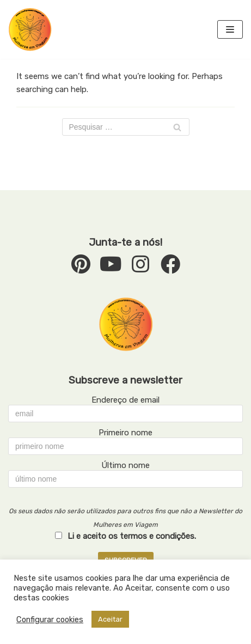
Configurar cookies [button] (50, 619)
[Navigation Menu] (230, 29)
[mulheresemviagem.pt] (30, 29)
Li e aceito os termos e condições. (132, 536)
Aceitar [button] (110, 619)
